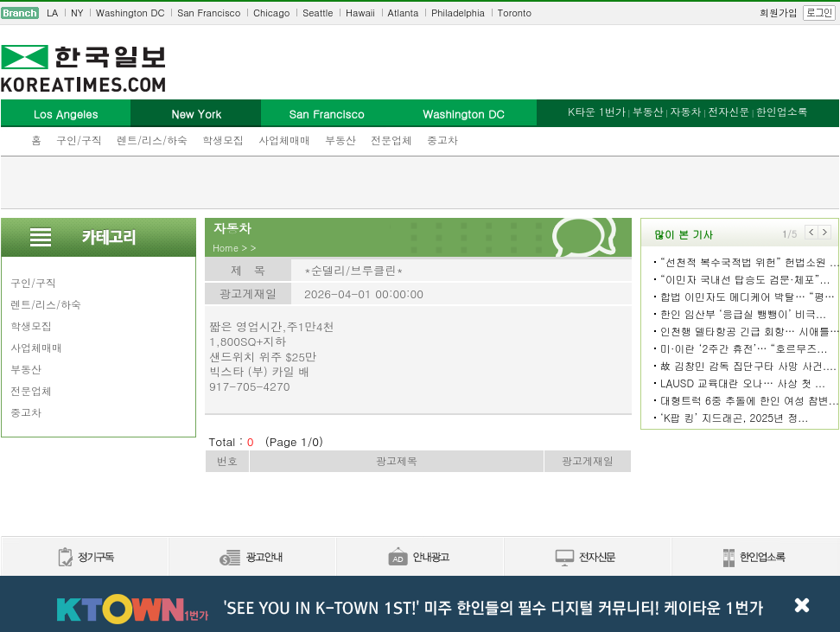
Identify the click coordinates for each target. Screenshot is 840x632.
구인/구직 (79, 140)
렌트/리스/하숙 (152, 140)
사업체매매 (284, 140)
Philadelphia (458, 13)
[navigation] (420, 13)
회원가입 (779, 13)
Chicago (271, 13)
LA (52, 13)
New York (196, 114)
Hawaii (360, 13)
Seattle (318, 13)
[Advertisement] (420, 182)
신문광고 (251, 558)
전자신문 (729, 111)
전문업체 (391, 140)
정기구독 (84, 558)
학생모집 (223, 140)
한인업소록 (782, 111)
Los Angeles (66, 114)
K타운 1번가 (597, 111)
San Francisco (209, 13)
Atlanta (404, 13)
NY (77, 13)
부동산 (340, 140)
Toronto (515, 13)
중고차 (442, 140)
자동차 (685, 111)
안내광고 (419, 558)
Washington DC (130, 13)
